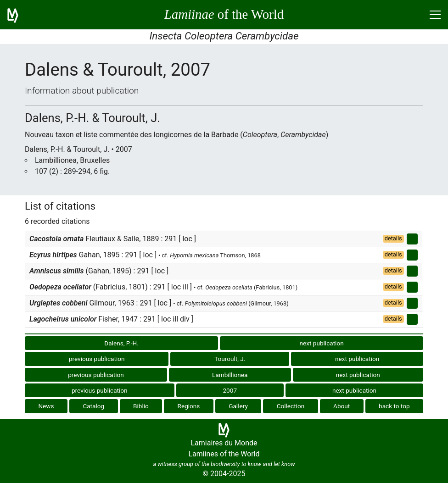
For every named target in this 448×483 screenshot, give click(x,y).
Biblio (141, 406)
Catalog (93, 406)
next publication (321, 343)
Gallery (238, 406)
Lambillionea (230, 375)
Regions (189, 406)
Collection (291, 406)
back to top (394, 406)
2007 (230, 390)
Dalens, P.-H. (121, 343)
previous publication (97, 359)
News (46, 406)
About (342, 406)
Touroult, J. (230, 359)
